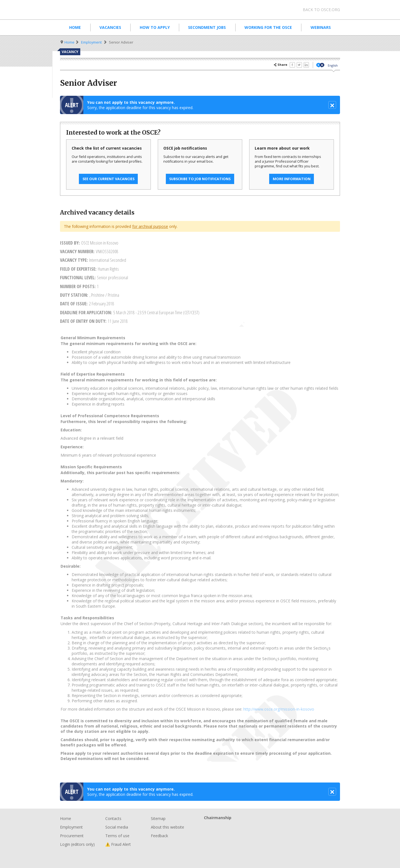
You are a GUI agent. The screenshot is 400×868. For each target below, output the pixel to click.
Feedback (159, 836)
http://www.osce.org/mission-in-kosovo (279, 709)
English (333, 65)
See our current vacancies (108, 179)
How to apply (155, 27)
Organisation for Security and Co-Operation (103, 10)
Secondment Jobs (207, 27)
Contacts (113, 818)
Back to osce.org (321, 10)
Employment (91, 42)
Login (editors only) (77, 844)
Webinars (321, 27)
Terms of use (117, 836)
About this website (167, 827)
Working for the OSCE (268, 27)
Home (75, 27)
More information (292, 179)
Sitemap (158, 818)
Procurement (72, 836)
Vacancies (110, 27)
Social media (117, 827)
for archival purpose (150, 226)
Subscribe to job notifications (200, 179)
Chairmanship (272, 827)
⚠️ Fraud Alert (118, 844)
